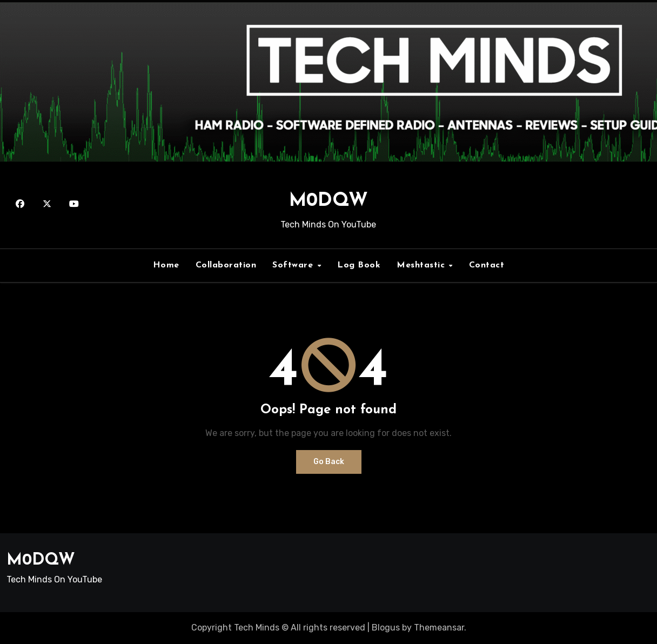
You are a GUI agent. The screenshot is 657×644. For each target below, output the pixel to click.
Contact (487, 265)
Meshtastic (422, 265)
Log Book (359, 265)
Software (294, 265)
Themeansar (439, 628)
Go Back (329, 462)
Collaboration (226, 265)
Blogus (386, 628)
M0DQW (328, 201)
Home (166, 265)
